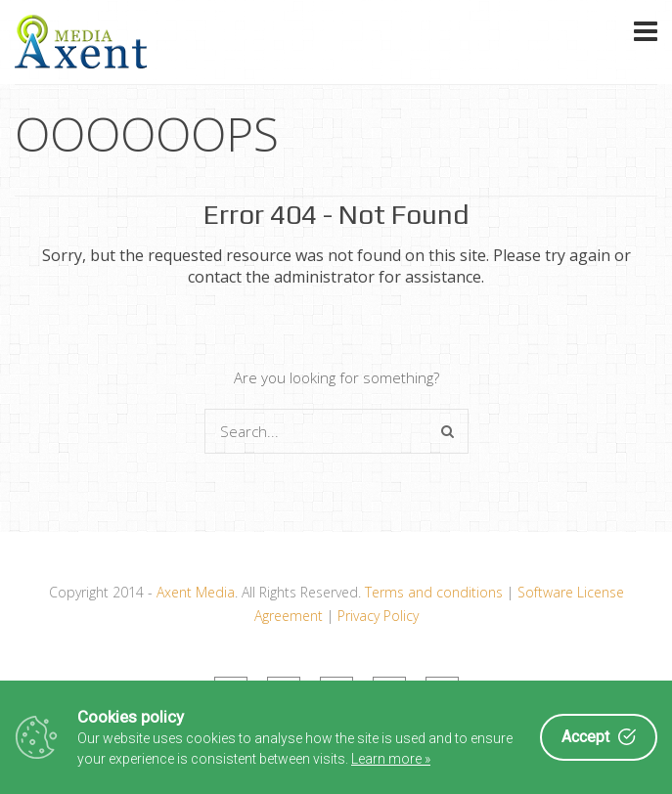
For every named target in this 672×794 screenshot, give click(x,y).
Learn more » (391, 759)
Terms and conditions (434, 592)
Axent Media (196, 592)
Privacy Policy (378, 616)
